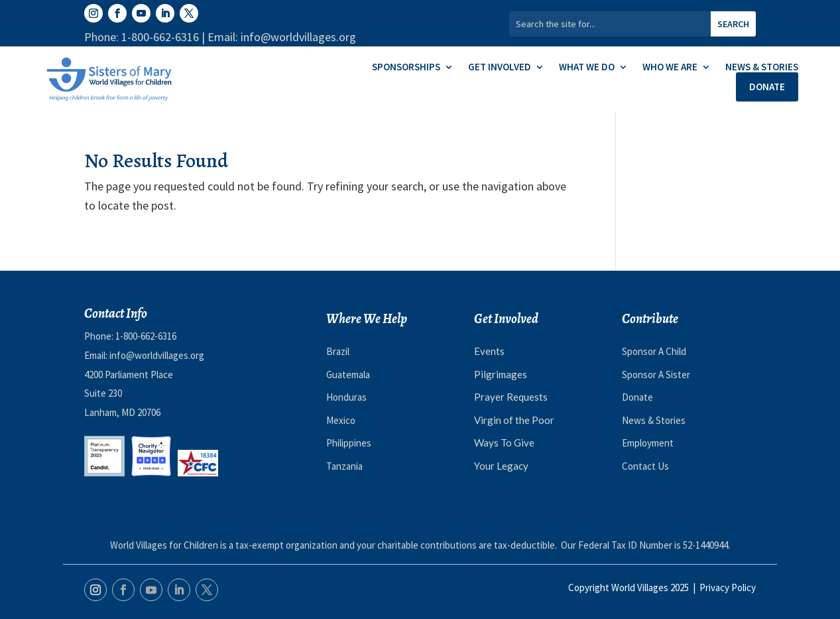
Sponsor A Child (654, 351)
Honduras (346, 397)
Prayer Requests (511, 397)
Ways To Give (504, 443)
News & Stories (762, 68)
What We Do (587, 68)
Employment (648, 443)
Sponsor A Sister (656, 375)
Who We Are (670, 68)
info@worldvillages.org (157, 355)
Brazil (338, 351)
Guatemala (348, 375)
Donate (767, 87)
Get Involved (500, 68)
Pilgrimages (501, 374)
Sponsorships (406, 68)
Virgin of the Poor (514, 420)
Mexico (341, 420)
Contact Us (645, 466)
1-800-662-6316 (146, 336)
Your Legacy (501, 466)
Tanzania (344, 466)
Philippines (349, 443)
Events (489, 351)
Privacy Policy (728, 587)
